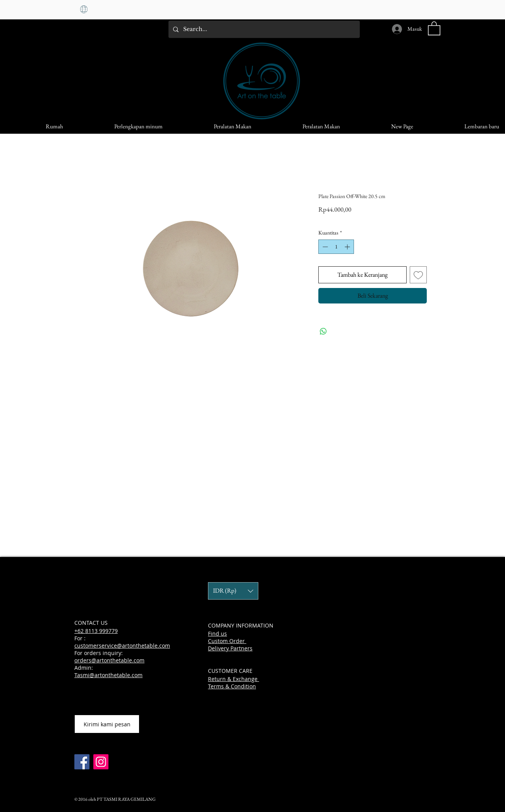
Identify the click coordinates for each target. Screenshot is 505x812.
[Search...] (263, 29)
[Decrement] (324, 247)
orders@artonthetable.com (109, 660)
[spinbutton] (336, 247)
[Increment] (348, 247)
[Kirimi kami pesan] (107, 724)
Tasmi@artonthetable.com (108, 675)
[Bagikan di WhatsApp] (323, 331)
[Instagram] (101, 762)
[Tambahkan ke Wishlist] (418, 275)
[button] (434, 28)
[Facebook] (82, 762)
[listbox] (233, 591)
